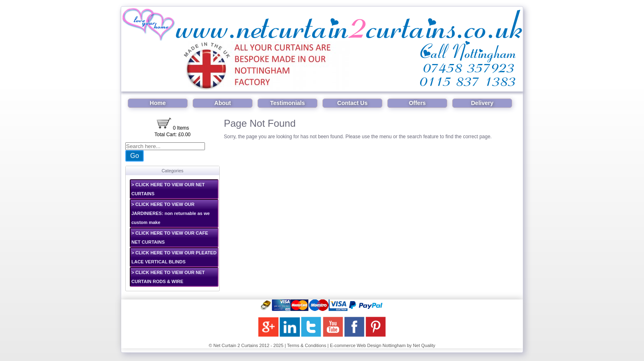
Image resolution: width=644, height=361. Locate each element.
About (223, 103)
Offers (417, 103)
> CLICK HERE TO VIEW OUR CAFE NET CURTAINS (170, 238)
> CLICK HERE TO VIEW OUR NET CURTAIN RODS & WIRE (168, 277)
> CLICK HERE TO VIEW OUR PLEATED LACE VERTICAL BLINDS (174, 257)
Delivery (482, 103)
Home (158, 103)
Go (135, 156)
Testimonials (288, 103)
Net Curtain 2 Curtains (236, 345)
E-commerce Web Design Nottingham (368, 345)
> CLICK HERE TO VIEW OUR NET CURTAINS (168, 189)
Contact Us (352, 103)
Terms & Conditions (307, 345)
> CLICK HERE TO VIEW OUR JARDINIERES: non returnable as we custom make (171, 213)
